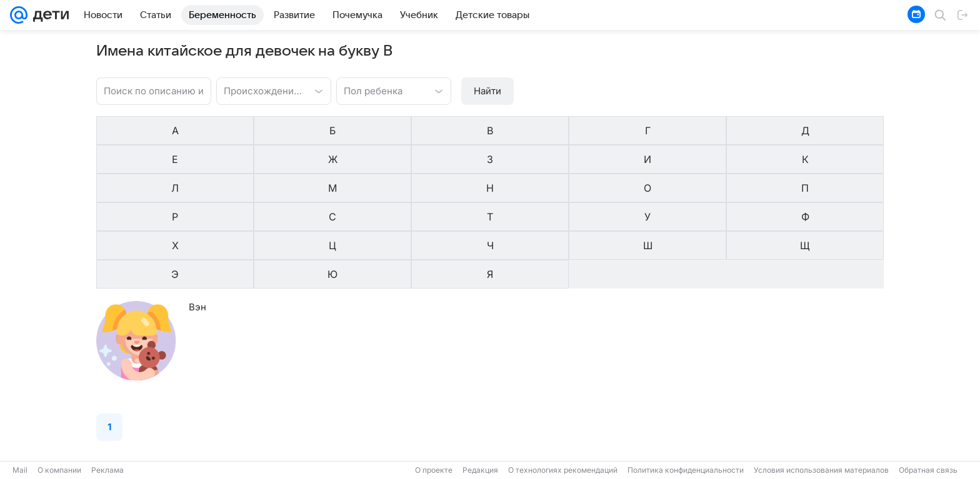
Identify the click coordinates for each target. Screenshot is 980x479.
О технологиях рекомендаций (563, 470)
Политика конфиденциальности (686, 470)
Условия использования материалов (821, 470)
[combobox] (261, 90)
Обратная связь (928, 470)
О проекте (434, 470)
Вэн (197, 190)
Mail (20, 470)
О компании (59, 470)
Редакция (480, 470)
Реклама (107, 470)
